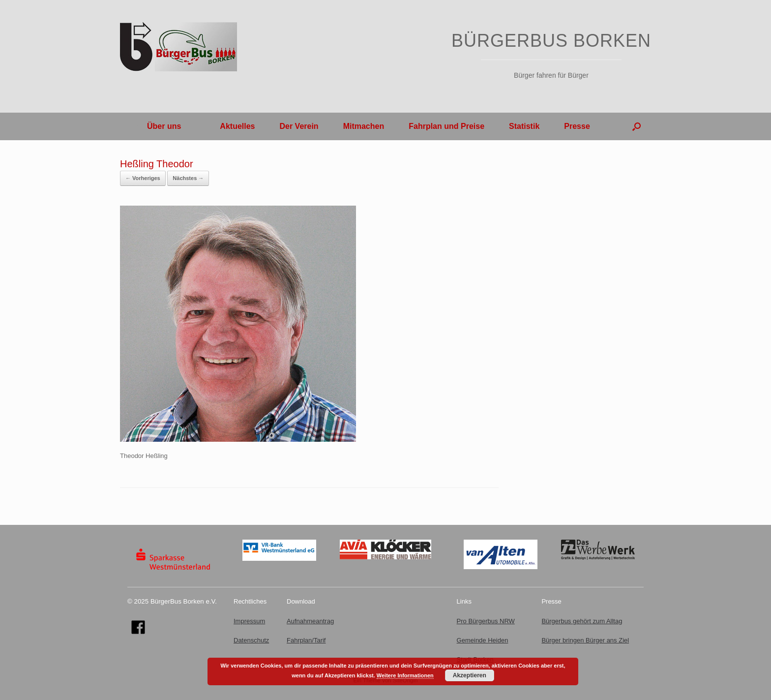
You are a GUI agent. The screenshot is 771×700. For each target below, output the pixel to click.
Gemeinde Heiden (483, 640)
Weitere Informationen (405, 675)
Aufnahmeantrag (310, 621)
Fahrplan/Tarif (306, 640)
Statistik (524, 126)
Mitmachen (364, 126)
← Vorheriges (143, 178)
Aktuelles (230, 126)
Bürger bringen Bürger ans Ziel (585, 640)
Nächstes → (188, 178)
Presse (577, 126)
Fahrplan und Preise (446, 126)
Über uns (157, 126)
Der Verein (299, 126)
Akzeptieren (470, 675)
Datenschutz (251, 640)
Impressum (249, 621)
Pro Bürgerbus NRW (486, 621)
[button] (637, 126)
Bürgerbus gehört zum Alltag (582, 621)
